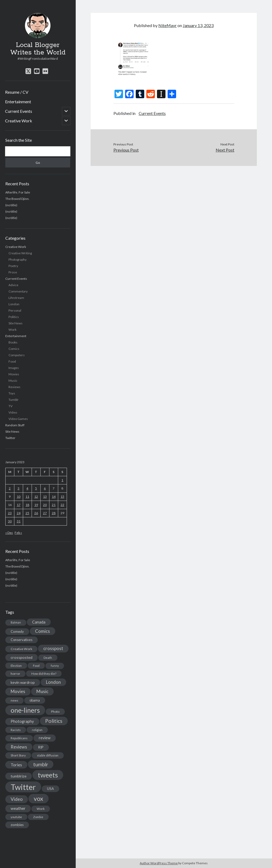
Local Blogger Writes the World (38, 49)
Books (13, 342)
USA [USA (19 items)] (50, 789)
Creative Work (19, 121)
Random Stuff (15, 425)
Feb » (18, 533)
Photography (18, 259)
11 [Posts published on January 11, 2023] (27, 497)
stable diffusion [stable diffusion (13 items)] (48, 755)
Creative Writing (20, 253)
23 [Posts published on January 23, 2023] (10, 513)
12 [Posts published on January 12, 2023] (36, 497)
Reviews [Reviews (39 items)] (19, 747)
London (14, 304)
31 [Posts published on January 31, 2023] (19, 521)
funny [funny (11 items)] (55, 666)
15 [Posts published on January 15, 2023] (62, 497)
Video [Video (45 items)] (17, 799)
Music (13, 381)
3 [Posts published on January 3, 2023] (18, 488)
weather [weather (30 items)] (18, 808)
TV (10, 406)
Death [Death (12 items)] (48, 658)
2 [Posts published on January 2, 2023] (10, 488)
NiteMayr (167, 25)
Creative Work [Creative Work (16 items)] (21, 649)
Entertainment (18, 102)
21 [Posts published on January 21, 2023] (54, 505)
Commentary (18, 291)
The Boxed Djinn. (17, 199)
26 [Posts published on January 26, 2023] (36, 513)
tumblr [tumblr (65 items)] (41, 764)
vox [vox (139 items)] (39, 798)
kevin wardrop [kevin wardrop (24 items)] (23, 682)
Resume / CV (17, 92)
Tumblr (14, 400)
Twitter (10, 438)
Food (12, 361)
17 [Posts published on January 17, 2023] (19, 505)
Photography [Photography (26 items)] (22, 721)
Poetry (13, 266)
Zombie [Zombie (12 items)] (38, 817)
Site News (16, 323)
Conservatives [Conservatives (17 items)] (22, 640)
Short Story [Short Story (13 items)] (18, 755)
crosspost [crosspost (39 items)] (53, 648)
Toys (12, 393)
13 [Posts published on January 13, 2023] (45, 497)
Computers (17, 355)
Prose (13, 272)
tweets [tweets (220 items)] (48, 775)
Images (14, 368)
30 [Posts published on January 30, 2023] (10, 521)
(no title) (11, 205)
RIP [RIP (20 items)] (41, 747)
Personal (15, 310)
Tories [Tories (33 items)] (16, 765)
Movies (14, 374)
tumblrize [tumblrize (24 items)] (19, 776)
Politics (14, 317)
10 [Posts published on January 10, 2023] (19, 497)
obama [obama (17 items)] (35, 700)
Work (12, 330)
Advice (13, 285)
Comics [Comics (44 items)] (42, 631)
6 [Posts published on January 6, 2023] (45, 488)
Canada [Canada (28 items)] (39, 622)
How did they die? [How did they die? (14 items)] (44, 674)
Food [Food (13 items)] (36, 666)
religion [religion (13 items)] (37, 730)
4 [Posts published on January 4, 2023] (27, 488)
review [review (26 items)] (45, 738)
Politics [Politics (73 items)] (54, 721)
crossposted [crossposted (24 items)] (22, 657)
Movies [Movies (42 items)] (18, 691)
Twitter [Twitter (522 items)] (23, 787)
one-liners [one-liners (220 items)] (25, 710)
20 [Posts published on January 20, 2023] (45, 505)
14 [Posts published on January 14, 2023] (54, 497)
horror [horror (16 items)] (15, 674)
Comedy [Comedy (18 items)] (17, 631)
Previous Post (126, 150)
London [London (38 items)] (53, 682)
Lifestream (16, 298)
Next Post (225, 150)
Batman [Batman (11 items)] (16, 622)
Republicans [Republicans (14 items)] (19, 738)
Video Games (18, 419)
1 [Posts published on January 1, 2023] (62, 480)
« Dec (9, 533)
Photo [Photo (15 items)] (55, 712)
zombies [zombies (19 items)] (17, 825)
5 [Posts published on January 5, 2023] (36, 488)
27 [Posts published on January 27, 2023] (45, 513)
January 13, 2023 (198, 25)
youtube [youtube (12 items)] (16, 817)
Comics (14, 349)
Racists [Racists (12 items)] (16, 730)
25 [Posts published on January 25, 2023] (27, 513)
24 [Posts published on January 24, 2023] (19, 513)
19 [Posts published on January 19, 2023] (36, 505)
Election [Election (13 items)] (16, 666)
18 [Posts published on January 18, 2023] (27, 505)
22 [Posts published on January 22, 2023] (62, 505)
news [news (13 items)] (14, 700)
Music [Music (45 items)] (42, 691)
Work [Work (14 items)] (41, 809)
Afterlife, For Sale (18, 192)
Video (13, 412)
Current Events (19, 111)
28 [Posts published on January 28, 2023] (54, 513)
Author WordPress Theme (159, 863)
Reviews (14, 387)
